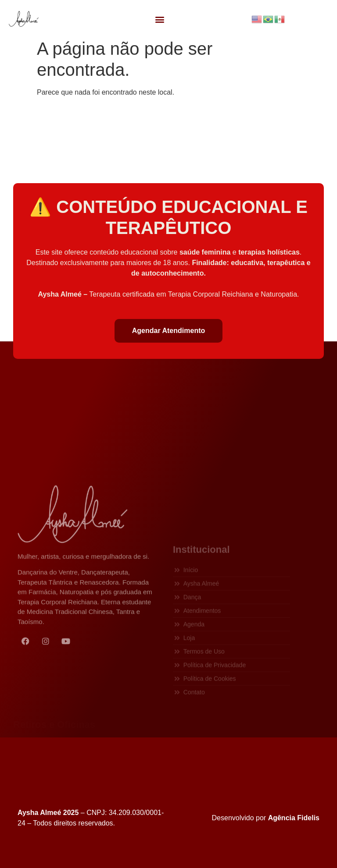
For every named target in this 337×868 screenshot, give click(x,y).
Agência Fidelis (294, 818)
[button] (160, 19)
